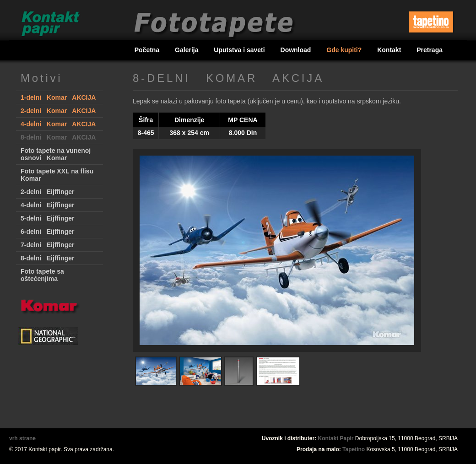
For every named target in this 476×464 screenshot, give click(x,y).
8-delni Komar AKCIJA (58, 137)
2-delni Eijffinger (47, 192)
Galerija (187, 50)
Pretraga (430, 50)
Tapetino (354, 449)
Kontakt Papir (336, 438)
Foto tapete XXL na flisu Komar (57, 175)
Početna (148, 50)
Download (297, 50)
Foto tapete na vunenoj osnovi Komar (56, 154)
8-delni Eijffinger (47, 258)
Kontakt (390, 50)
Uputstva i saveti (240, 50)
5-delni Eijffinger (47, 218)
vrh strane (22, 438)
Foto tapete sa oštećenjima (42, 275)
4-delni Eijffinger (47, 205)
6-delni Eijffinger (47, 232)
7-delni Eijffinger (47, 245)
